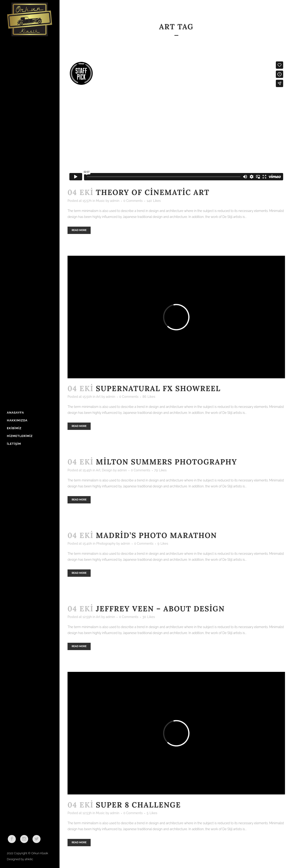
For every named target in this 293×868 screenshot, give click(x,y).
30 (149, 617)
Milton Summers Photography (167, 462)
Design (107, 470)
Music (100, 201)
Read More (79, 230)
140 (154, 201)
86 (149, 397)
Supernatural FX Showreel (158, 389)
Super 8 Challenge (138, 805)
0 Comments (133, 201)
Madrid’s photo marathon (156, 535)
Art (98, 397)
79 (160, 470)
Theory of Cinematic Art (153, 192)
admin (115, 201)
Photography (106, 544)
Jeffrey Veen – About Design (160, 609)
